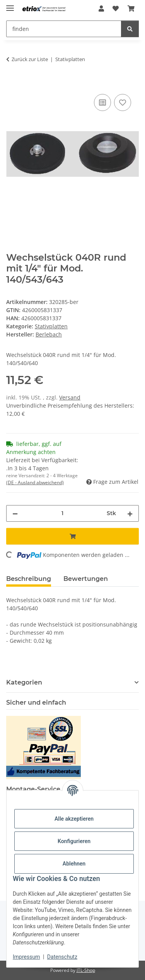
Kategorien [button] (24, 682)
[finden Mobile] (64, 29)
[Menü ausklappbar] (10, 5)
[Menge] (62, 513)
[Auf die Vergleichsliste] (102, 102)
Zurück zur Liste (30, 59)
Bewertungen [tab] (86, 579)
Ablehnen (74, 864)
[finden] (130, 29)
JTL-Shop (86, 970)
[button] (101, 9)
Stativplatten (51, 326)
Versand (70, 397)
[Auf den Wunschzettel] (123, 102)
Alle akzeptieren (74, 819)
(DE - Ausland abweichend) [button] (35, 482)
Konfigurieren (74, 841)
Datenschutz (62, 957)
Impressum (26, 957)
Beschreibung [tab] (29, 579)
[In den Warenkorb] (12, 84)
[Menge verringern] (15, 513)
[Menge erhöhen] (130, 513)
